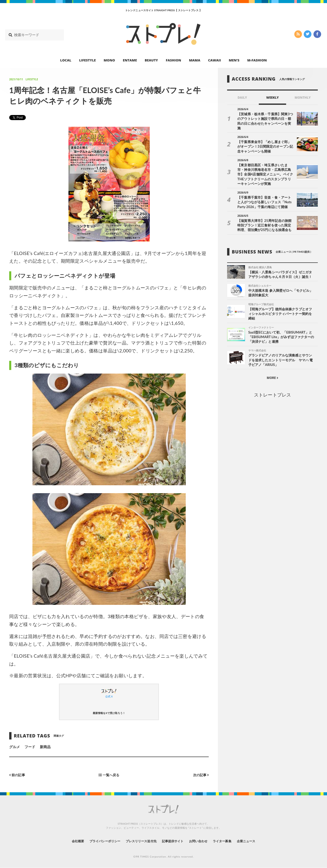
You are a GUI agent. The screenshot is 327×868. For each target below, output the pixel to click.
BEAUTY (151, 60)
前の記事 (18, 775)
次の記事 (200, 775)
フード (30, 747)
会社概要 (64, 841)
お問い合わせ (204, 841)
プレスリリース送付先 (138, 841)
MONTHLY (303, 98)
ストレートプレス (272, 392)
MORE (272, 375)
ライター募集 (232, 841)
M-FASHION (257, 60)
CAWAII (215, 60)
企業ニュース (260, 841)
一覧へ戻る (109, 775)
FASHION (173, 60)
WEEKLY (272, 98)
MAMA (195, 60)
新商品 (45, 747)
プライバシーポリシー (95, 841)
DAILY (242, 98)
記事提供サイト (174, 841)
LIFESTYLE (87, 60)
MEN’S (234, 60)
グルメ (15, 747)
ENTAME (130, 60)
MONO (109, 60)
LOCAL (66, 60)
